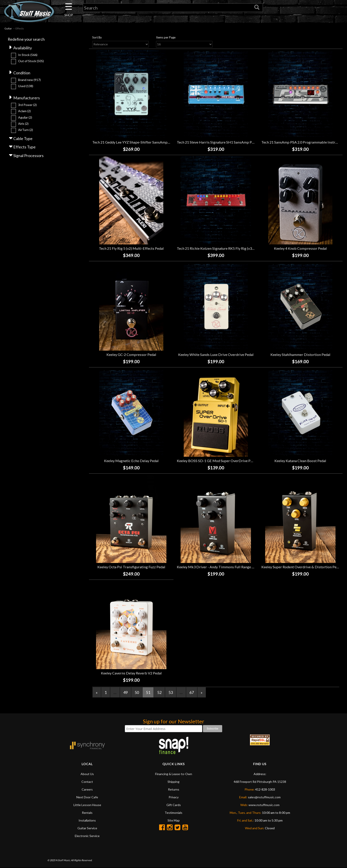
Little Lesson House (87, 805)
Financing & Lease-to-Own (174, 774)
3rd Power (27, 105)
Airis (23, 124)
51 (148, 692)
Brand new (29, 80)
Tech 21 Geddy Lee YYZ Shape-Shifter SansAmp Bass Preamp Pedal (146, 142)
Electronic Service (87, 836)
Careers (87, 790)
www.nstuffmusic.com (264, 805)
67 (192, 692)
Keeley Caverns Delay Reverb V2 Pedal (131, 673)
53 (171, 692)
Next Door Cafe (87, 797)
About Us (87, 774)
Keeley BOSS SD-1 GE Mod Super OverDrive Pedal (217, 461)
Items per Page (166, 37)
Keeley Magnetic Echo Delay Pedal (131, 461)
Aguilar (25, 117)
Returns (174, 790)
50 (137, 692)
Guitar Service (87, 828)
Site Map (174, 821)
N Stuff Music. (63, 860)
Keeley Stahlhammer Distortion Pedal (300, 354)
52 (159, 692)
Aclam (24, 111)
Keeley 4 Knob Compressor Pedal (300, 248)
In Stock (28, 55)
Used (26, 86)
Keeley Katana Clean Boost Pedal (300, 461)
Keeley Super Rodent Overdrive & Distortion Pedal (301, 567)
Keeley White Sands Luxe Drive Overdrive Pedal (216, 354)
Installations (87, 821)
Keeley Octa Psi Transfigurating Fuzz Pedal (131, 567)
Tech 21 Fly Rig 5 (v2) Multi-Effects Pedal (131, 248)
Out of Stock (31, 61)
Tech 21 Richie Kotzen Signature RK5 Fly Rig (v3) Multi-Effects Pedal (231, 248)
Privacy (174, 797)
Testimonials (173, 813)
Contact (87, 782)
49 (125, 692)
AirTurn (26, 130)
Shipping (173, 782)
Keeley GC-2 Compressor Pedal (131, 354)
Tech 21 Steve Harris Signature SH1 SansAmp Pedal (218, 142)
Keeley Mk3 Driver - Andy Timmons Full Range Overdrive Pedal (227, 567)
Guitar (8, 28)
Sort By (97, 37)
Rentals (87, 813)
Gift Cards (174, 805)
